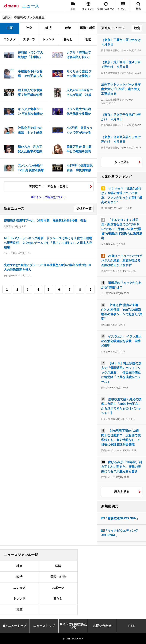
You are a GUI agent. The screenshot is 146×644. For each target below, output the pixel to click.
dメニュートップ (15, 626)
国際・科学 (88, 28)
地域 (88, 39)
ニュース (31, 6)
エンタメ (10, 39)
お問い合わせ (102, 626)
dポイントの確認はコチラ (49, 197)
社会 (29, 28)
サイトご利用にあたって (73, 626)
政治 (68, 28)
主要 (10, 28)
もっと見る (122, 162)
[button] (123, 6)
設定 (137, 28)
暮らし (68, 39)
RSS (131, 626)
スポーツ (29, 39)
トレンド (48, 39)
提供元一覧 (84, 209)
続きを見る (122, 492)
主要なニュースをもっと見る (49, 186)
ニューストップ (44, 626)
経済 (48, 28)
